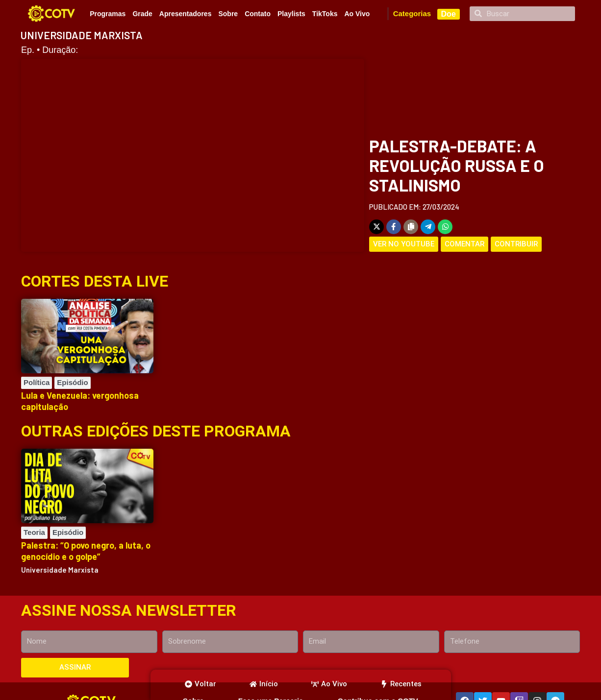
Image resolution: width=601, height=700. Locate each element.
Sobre (228, 14)
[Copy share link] (411, 227)
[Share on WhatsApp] (445, 227)
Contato (258, 14)
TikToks (325, 14)
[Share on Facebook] (394, 227)
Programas (108, 14)
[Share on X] (376, 227)
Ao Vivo (357, 14)
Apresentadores (186, 14)
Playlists (291, 14)
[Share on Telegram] (428, 227)
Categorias (412, 13)
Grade (142, 14)
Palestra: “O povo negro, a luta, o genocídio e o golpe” (86, 551)
